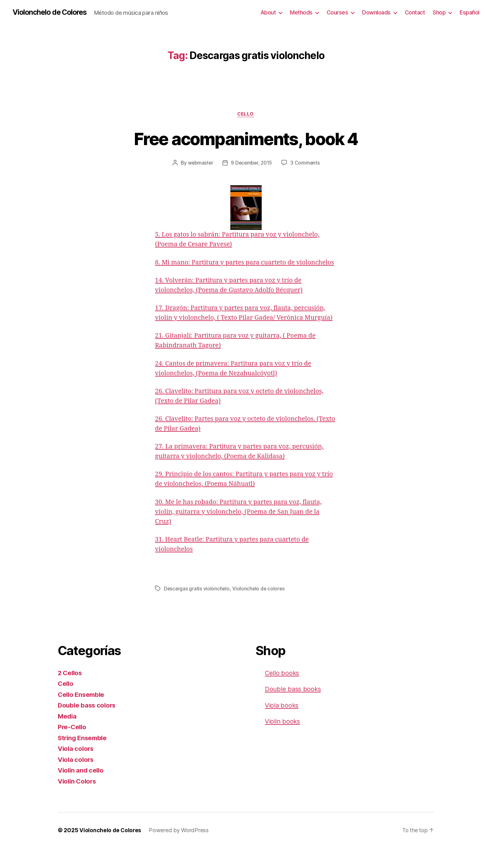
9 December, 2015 (252, 164)
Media (68, 736)
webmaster (200, 164)
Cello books (282, 693)
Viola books (282, 725)
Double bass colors (88, 725)
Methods (301, 12)
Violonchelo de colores (259, 609)
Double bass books (294, 709)
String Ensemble (84, 758)
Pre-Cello (73, 747)
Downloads (376, 12)
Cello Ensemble (82, 715)
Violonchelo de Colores (52, 13)
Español (470, 12)
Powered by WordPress (180, 850)
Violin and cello (82, 790)
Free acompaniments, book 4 (246, 139)
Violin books (283, 741)
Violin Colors (78, 801)
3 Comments (306, 164)
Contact (415, 12)
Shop (439, 12)
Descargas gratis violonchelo (197, 609)
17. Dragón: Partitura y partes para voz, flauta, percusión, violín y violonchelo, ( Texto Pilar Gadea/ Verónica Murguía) (244, 328)
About (268, 12)
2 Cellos (71, 693)
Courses (337, 12)
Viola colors (77, 769)
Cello (246, 115)
